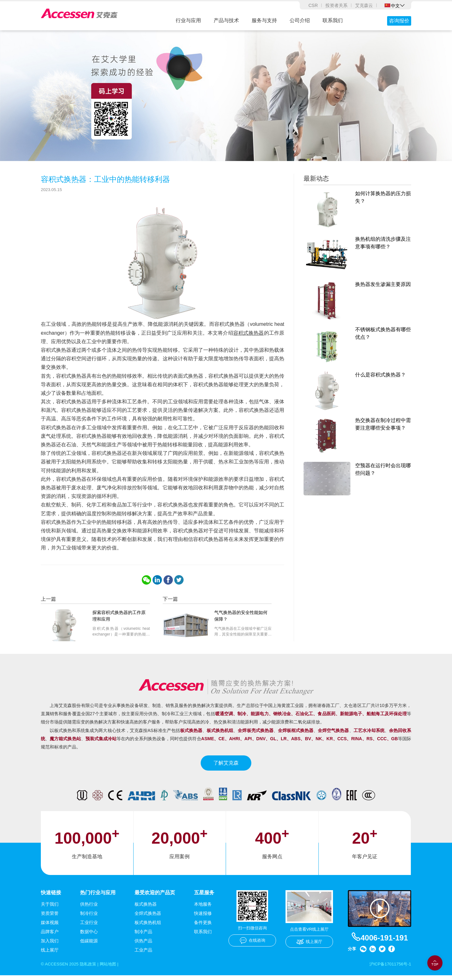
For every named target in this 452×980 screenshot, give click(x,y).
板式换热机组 (148, 927)
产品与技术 (226, 20)
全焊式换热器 (148, 918)
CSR (313, 5)
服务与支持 (264, 20)
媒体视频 (50, 927)
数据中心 (89, 936)
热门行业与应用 (98, 897)
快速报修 (203, 918)
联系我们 (333, 20)
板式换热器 (146, 909)
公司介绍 (300, 20)
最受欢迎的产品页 (155, 897)
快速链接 (51, 897)
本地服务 (203, 909)
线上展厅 (50, 954)
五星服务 (204, 897)
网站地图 (112, 969)
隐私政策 (91, 969)
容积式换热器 (249, 337)
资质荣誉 (50, 918)
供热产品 (143, 945)
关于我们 (50, 909)
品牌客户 (50, 936)
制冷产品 (143, 936)
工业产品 (143, 954)
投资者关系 (336, 5)
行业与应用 (188, 20)
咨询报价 (399, 21)
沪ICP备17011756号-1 (389, 969)
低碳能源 (89, 945)
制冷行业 (89, 918)
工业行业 (89, 927)
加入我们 (50, 945)
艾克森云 (364, 5)
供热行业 (89, 909)
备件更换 (203, 927)
